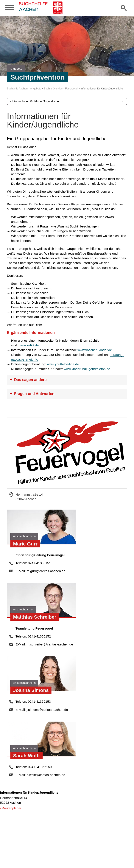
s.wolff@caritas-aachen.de (46, 775)
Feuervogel (72, 89)
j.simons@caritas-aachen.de (47, 710)
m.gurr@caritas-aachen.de (46, 571)
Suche (124, 8)
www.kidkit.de (29, 345)
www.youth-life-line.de (63, 364)
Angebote (36, 89)
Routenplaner (12, 808)
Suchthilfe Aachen (17, 89)
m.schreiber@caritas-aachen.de (50, 644)
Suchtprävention (53, 89)
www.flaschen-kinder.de (95, 350)
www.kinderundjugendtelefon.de (87, 369)
